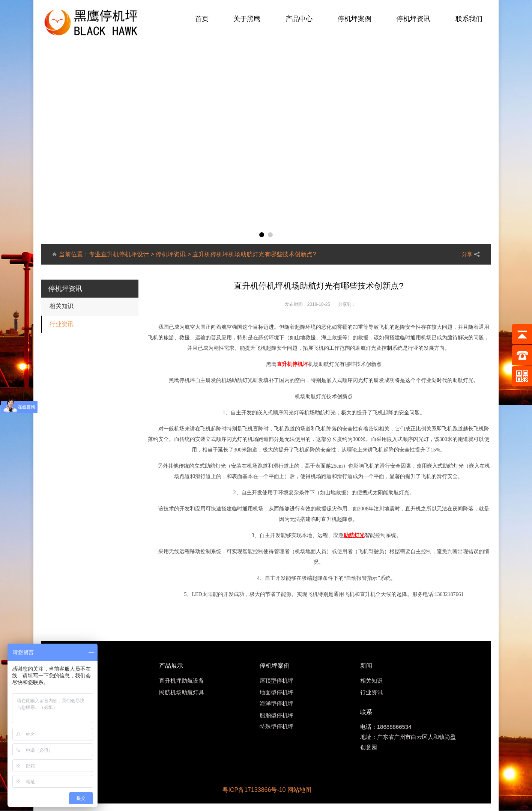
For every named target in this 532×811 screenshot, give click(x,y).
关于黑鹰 (247, 19)
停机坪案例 (355, 19)
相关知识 (62, 306)
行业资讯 (62, 324)
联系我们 (469, 19)
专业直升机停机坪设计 (119, 254)
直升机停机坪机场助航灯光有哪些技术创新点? (254, 254)
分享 (467, 254)
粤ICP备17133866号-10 (254, 790)
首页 (202, 19)
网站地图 (299, 790)
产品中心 (299, 19)
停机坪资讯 (413, 19)
